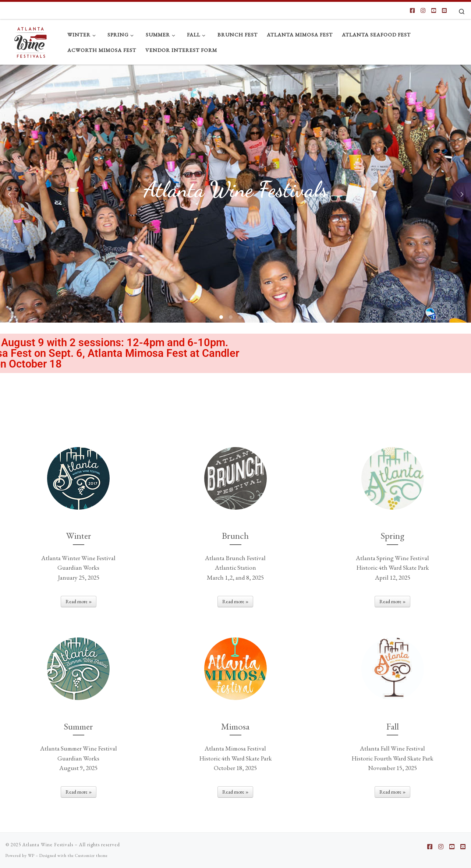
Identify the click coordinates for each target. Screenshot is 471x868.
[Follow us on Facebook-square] (412, 10)
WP (31, 855)
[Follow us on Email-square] (444, 10)
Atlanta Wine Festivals (48, 845)
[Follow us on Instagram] (423, 10)
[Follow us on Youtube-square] (434, 10)
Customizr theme (91, 855)
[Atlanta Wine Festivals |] (31, 40)
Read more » (79, 601)
